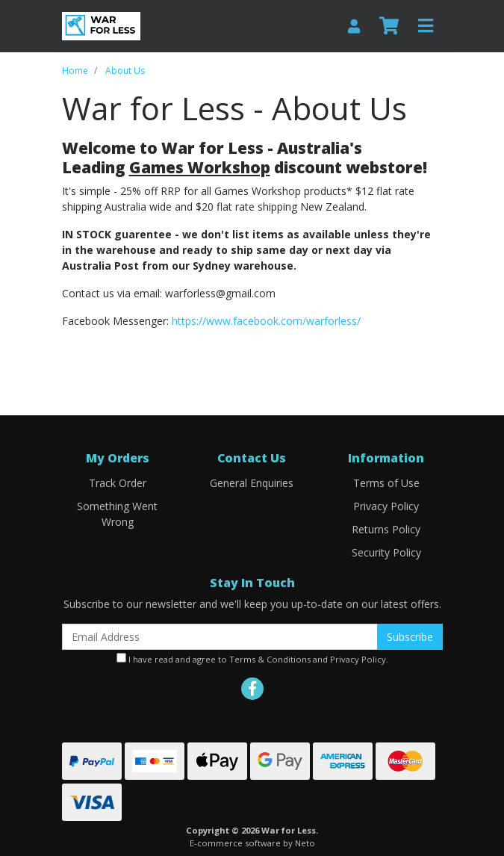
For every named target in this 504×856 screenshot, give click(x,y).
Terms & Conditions (270, 659)
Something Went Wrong (117, 514)
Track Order (118, 483)
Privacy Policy (386, 506)
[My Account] (354, 26)
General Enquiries (252, 483)
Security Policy (386, 552)
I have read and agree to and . (252, 659)
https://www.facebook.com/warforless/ (266, 321)
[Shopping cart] (389, 26)
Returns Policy (386, 529)
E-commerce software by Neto (252, 843)
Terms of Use (386, 483)
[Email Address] (220, 637)
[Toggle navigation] (426, 26)
